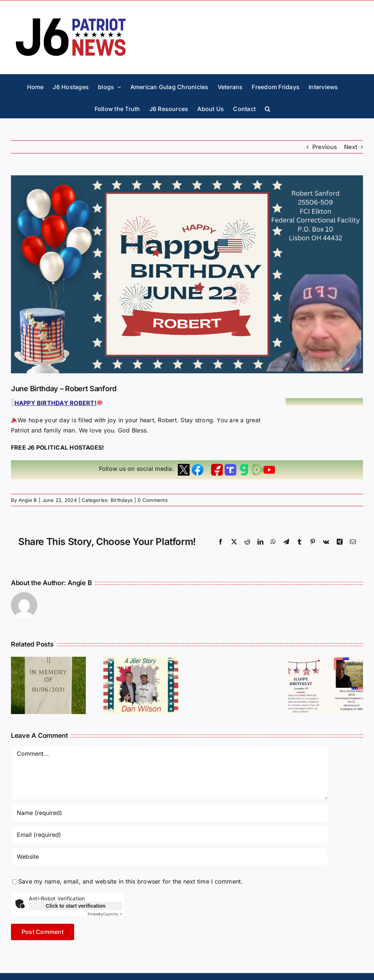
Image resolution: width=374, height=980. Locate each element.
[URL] (169, 857)
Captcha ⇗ (105, 914)
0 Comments (152, 500)
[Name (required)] (169, 813)
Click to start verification (75, 906)
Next (351, 147)
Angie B (28, 500)
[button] (268, 107)
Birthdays (122, 500)
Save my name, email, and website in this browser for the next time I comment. (130, 881)
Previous (325, 147)
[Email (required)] (169, 835)
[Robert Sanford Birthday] (187, 274)
